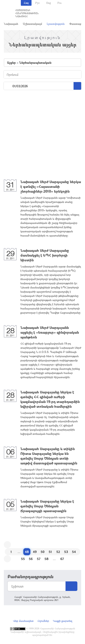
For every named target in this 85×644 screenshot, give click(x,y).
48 (27, 552)
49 (35, 552)
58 (47, 559)
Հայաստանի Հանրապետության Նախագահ (27, 13)
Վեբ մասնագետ (23, 621)
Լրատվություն (56, 24)
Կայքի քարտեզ (63, 621)
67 (62, 559)
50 (43, 552)
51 (50, 552)
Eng (49, 3)
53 (66, 552)
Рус (38, 3)
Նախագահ (11, 24)
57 (39, 559)
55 (23, 559)
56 (31, 559)
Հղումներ (43, 621)
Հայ (26, 3)
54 (74, 552)
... (8, 86)
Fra (59, 3)
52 (58, 552)
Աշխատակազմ (32, 24)
